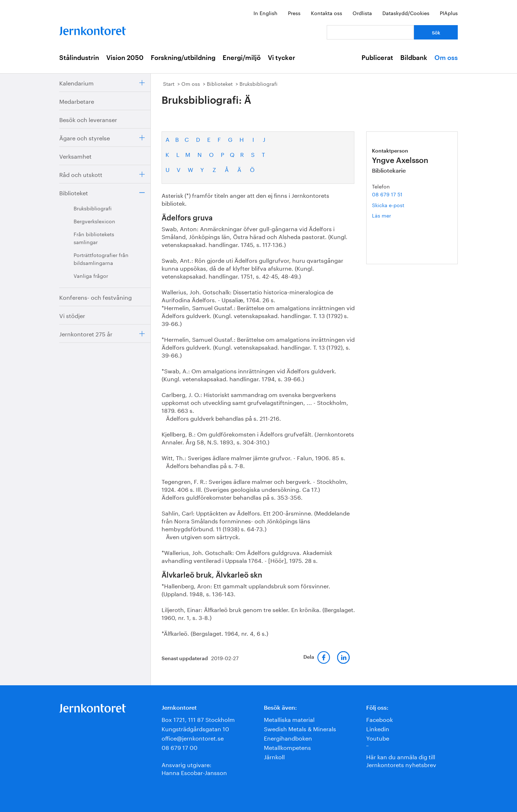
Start (169, 83)
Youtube (378, 738)
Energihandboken (288, 738)
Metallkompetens (287, 747)
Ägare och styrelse (85, 137)
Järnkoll (274, 756)
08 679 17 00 (180, 747)
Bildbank (414, 58)
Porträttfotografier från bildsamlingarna (101, 258)
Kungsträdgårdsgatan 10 (195, 728)
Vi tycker (281, 58)
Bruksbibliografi (93, 208)
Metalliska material (289, 719)
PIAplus (449, 13)
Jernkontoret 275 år (86, 333)
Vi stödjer (72, 315)
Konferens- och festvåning (96, 297)
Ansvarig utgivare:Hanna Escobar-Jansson (194, 768)
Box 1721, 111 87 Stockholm (198, 719)
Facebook (379, 719)
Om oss (446, 58)
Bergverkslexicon (94, 221)
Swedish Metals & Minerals (300, 728)
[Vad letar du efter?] (370, 32)
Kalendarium (76, 82)
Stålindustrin (79, 58)
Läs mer (393, 215)
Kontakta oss (327, 13)
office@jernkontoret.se (193, 738)
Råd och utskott (81, 174)
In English (266, 13)
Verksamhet (75, 156)
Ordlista (362, 13)
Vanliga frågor (91, 275)
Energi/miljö (242, 58)
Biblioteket (74, 192)
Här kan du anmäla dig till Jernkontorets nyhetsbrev (401, 760)
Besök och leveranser (88, 119)
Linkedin (378, 728)
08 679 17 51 (387, 194)
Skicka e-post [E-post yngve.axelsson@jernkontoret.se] (388, 205)
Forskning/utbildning (183, 58)
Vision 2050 (125, 58)
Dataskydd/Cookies (406, 13)
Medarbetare (77, 101)
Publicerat (377, 58)
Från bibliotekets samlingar (94, 238)
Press (294, 13)
